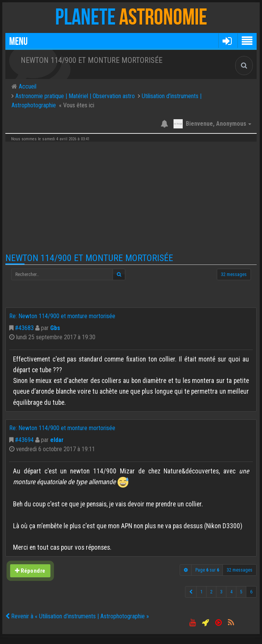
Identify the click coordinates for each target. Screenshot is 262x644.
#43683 (24, 328)
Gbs (55, 328)
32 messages (234, 274)
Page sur (207, 570)
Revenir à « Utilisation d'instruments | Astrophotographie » (77, 616)
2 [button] (211, 592)
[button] (227, 41)
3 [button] (221, 592)
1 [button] (201, 592)
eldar (57, 440)
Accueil (27, 86)
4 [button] (231, 592)
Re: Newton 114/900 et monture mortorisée (62, 316)
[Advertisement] (131, 197)
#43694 (24, 440)
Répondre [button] (30, 571)
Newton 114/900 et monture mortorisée (89, 258)
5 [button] (241, 592)
